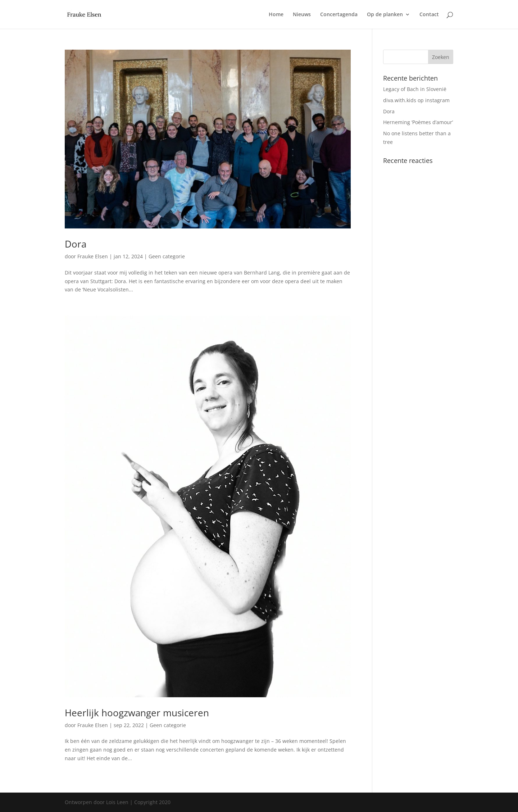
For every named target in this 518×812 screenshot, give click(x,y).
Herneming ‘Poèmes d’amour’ (418, 122)
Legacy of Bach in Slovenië (415, 89)
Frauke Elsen (93, 256)
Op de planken (385, 15)
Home (276, 15)
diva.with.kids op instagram (416, 100)
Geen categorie (167, 256)
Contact (429, 15)
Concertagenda (339, 15)
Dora (76, 244)
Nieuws (302, 15)
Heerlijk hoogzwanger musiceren (137, 713)
